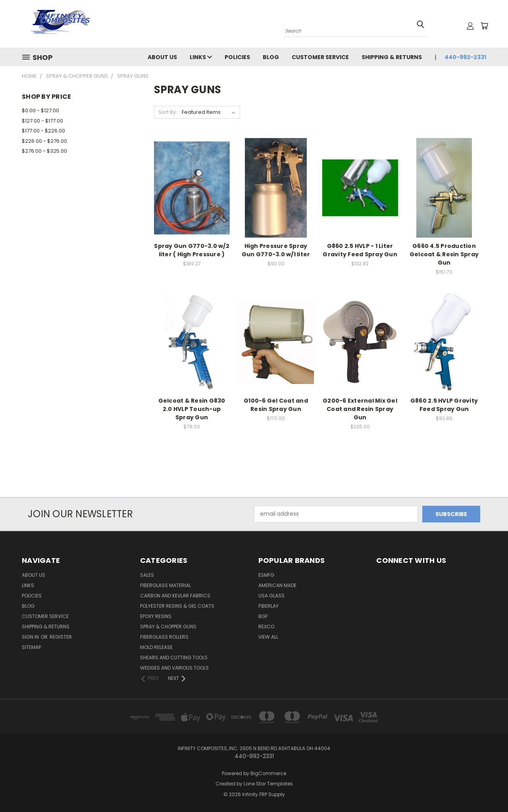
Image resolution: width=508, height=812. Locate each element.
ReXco (266, 627)
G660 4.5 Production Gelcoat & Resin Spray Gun (444, 254)
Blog (271, 57)
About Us (162, 57)
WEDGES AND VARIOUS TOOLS (174, 668)
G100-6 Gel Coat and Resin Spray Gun (276, 405)
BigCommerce (268, 773)
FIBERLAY (268, 606)
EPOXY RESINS (156, 616)
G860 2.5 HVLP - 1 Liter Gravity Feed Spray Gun (360, 250)
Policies (237, 57)
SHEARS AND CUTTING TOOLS (174, 657)
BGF (263, 616)
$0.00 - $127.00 (40, 110)
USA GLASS (271, 596)
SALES (147, 575)
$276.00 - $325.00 (44, 151)
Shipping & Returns (392, 57)
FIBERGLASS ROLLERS (164, 637)
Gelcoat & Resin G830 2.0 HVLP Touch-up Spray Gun (192, 409)
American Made (277, 585)
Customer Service (320, 57)
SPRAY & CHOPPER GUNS (168, 627)
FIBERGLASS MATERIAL (165, 585)
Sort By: (168, 112)
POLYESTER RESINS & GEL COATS (177, 606)
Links (201, 57)
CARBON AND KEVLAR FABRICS (175, 596)
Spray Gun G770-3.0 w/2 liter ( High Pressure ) (192, 250)
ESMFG (266, 575)
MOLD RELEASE (156, 647)
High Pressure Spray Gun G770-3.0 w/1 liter (276, 250)
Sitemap (31, 647)
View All (268, 637)
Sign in (31, 637)
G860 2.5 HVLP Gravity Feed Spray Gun (444, 405)
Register (61, 637)
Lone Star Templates (268, 784)
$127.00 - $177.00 (42, 121)
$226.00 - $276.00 (44, 141)
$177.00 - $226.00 (43, 131)
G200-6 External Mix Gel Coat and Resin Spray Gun (360, 409)
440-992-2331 (465, 57)
